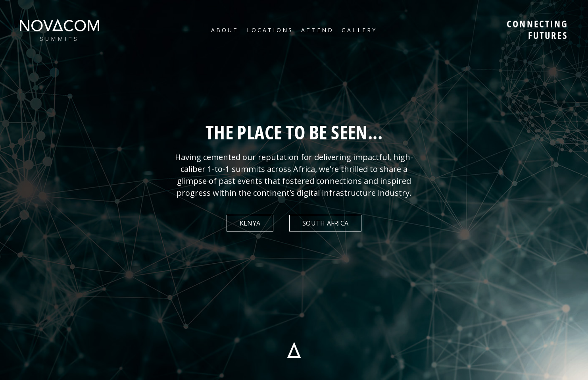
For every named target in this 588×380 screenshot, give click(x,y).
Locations (270, 30)
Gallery (359, 30)
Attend (317, 30)
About (225, 30)
